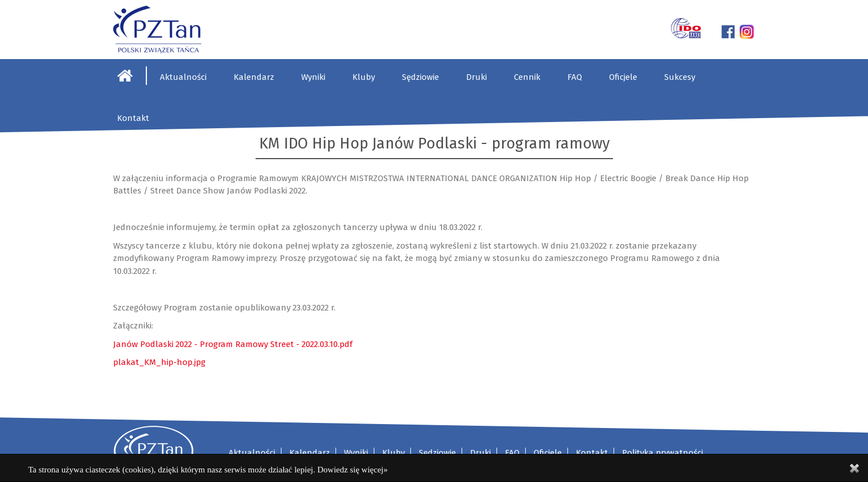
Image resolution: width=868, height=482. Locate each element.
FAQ (575, 77)
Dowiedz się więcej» (353, 470)
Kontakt (133, 118)
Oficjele (623, 77)
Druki (476, 77)
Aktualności (183, 77)
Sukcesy (680, 77)
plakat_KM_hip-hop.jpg (159, 362)
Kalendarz (254, 77)
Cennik (527, 77)
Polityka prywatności (663, 453)
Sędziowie (420, 77)
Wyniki (313, 77)
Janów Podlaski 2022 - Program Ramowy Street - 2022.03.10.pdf (233, 344)
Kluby (364, 77)
